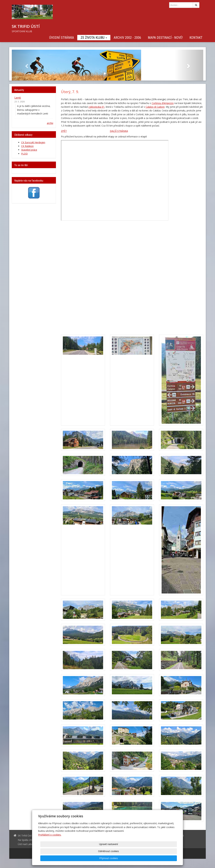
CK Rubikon (27, 146)
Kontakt (196, 38)
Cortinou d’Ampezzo (163, 103)
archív (50, 123)
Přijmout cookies (164, 858)
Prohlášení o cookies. (50, 849)
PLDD (24, 154)
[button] (26, 65)
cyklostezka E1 (96, 107)
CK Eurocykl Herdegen (33, 142)
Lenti (18, 98)
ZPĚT (64, 131)
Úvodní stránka (62, 38)
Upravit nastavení (109, 858)
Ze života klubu (94, 38)
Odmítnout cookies (136, 858)
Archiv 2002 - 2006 (127, 38)
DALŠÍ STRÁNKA (119, 131)
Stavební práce (29, 150)
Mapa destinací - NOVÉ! (165, 38)
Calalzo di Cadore (155, 107)
